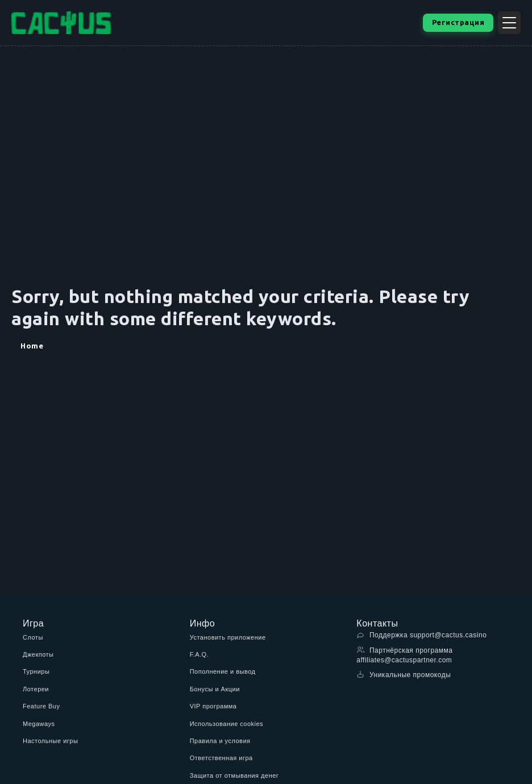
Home (32, 346)
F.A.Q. (199, 654)
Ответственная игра (221, 758)
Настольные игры (50, 741)
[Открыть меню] (509, 23)
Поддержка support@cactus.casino (421, 635)
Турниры (36, 671)
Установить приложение (228, 637)
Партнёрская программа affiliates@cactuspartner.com (404, 655)
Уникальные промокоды (404, 675)
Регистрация (458, 22)
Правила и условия (220, 741)
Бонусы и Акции (215, 689)
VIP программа (213, 706)
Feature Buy (41, 706)
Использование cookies (226, 724)
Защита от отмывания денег (234, 775)
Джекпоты (38, 654)
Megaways (39, 724)
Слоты (33, 637)
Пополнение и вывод (223, 671)
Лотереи (36, 689)
